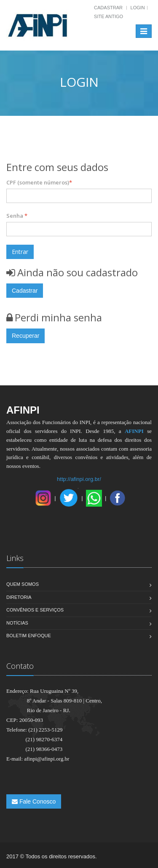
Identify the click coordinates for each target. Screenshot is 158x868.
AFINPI (134, 431)
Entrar (20, 252)
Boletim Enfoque (29, 636)
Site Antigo (108, 16)
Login (138, 8)
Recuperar (25, 336)
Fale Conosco (34, 801)
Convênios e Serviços (35, 610)
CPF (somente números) (39, 182)
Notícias (17, 623)
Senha (17, 216)
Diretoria (19, 597)
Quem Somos (23, 584)
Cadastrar (108, 8)
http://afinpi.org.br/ (79, 479)
